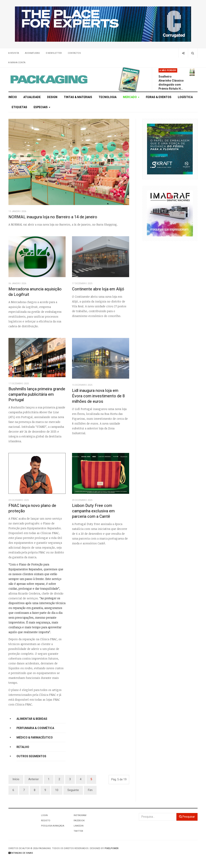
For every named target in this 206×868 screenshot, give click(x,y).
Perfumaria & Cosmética (35, 728)
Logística (185, 97)
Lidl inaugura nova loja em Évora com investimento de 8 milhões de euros (98, 396)
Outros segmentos (31, 756)
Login (44, 815)
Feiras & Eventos (159, 97)
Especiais (42, 107)
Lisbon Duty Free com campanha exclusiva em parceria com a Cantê (93, 511)
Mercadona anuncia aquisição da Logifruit (35, 292)
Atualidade (32, 97)
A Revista (14, 53)
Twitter (78, 831)
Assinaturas (32, 53)
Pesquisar (187, 817)
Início (13, 97)
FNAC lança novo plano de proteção (32, 508)
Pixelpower (112, 848)
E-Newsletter (54, 53)
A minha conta (17, 63)
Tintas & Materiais (78, 97)
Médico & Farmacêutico (35, 738)
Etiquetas (19, 107)
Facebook (79, 821)
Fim (90, 790)
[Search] (193, 53)
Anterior (34, 779)
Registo (46, 821)
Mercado (131, 97)
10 (57, 790)
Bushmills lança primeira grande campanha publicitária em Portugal (37, 394)
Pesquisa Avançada (53, 826)
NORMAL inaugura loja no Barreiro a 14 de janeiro (53, 217)
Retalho (23, 747)
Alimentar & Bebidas (32, 719)
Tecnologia (108, 97)
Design (52, 97)
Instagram (80, 815)
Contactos (74, 53)
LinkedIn (79, 826)
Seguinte (73, 790)
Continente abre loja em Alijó (98, 289)
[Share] (183, 53)
